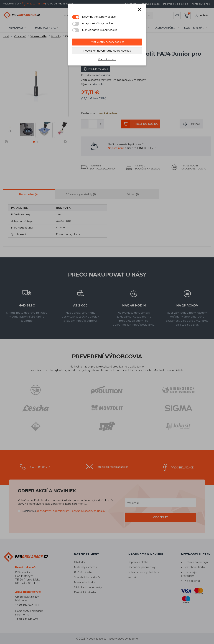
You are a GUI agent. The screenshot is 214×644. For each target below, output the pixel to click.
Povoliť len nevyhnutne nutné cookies (107, 51)
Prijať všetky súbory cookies (107, 42)
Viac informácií (107, 59)
